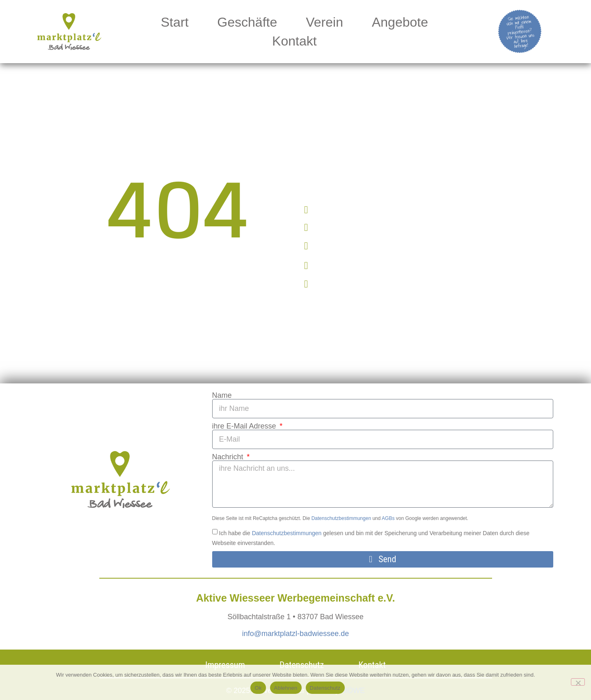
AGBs (388, 518)
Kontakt (294, 41)
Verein (324, 22)
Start (175, 22)
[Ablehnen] (578, 682)
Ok (258, 688)
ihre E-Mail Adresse (245, 426)
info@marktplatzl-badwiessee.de (295, 634)
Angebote (400, 22)
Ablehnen (286, 688)
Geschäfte (247, 22)
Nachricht (229, 457)
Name (222, 395)
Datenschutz (325, 688)
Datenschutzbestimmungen (341, 518)
